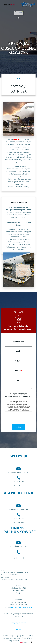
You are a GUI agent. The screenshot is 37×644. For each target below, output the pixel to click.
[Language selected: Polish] (26, 642)
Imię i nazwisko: (18, 341)
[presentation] (20, 421)
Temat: (19, 371)
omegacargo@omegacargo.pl (21, 607)
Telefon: (19, 361)
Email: (18, 351)
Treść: (18, 381)
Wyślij (18, 427)
